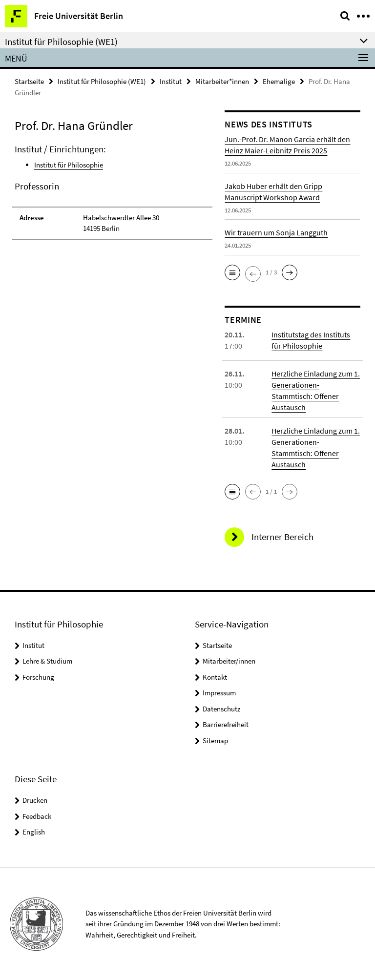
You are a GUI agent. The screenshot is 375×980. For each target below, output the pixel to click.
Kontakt (215, 677)
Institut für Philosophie (69, 165)
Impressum (219, 693)
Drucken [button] (35, 800)
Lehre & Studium (47, 661)
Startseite (29, 81)
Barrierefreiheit (226, 724)
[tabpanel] (112, 192)
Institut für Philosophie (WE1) (102, 81)
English (34, 832)
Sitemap (215, 740)
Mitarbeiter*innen (222, 81)
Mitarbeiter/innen (229, 661)
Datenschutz (221, 709)
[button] (232, 272)
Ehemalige (279, 81)
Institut (171, 81)
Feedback (37, 816)
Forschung (38, 677)
